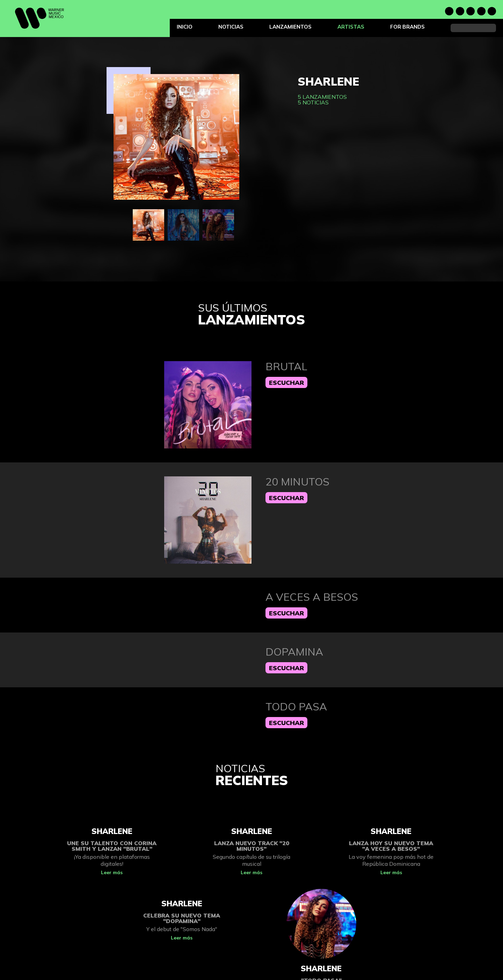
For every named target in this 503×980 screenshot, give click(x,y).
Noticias (231, 27)
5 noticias (313, 102)
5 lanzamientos (322, 97)
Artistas (351, 27)
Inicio (185, 27)
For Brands (407, 27)
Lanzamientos (290, 27)
